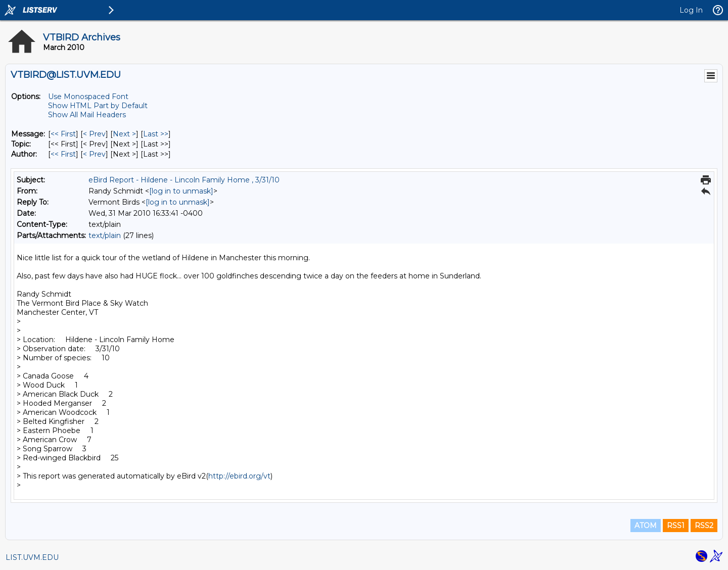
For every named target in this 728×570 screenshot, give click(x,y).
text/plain (105, 235)
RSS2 (704, 526)
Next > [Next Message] (124, 134)
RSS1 (676, 526)
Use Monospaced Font (88, 97)
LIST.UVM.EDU (32, 557)
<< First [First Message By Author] (63, 154)
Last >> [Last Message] (156, 134)
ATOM (646, 526)
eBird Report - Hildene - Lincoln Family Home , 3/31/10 (184, 180)
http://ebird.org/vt (239, 476)
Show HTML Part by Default (98, 106)
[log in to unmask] (181, 191)
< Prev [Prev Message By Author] (94, 154)
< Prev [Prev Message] (94, 134)
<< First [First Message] (63, 134)
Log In (691, 10)
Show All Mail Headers (87, 115)
